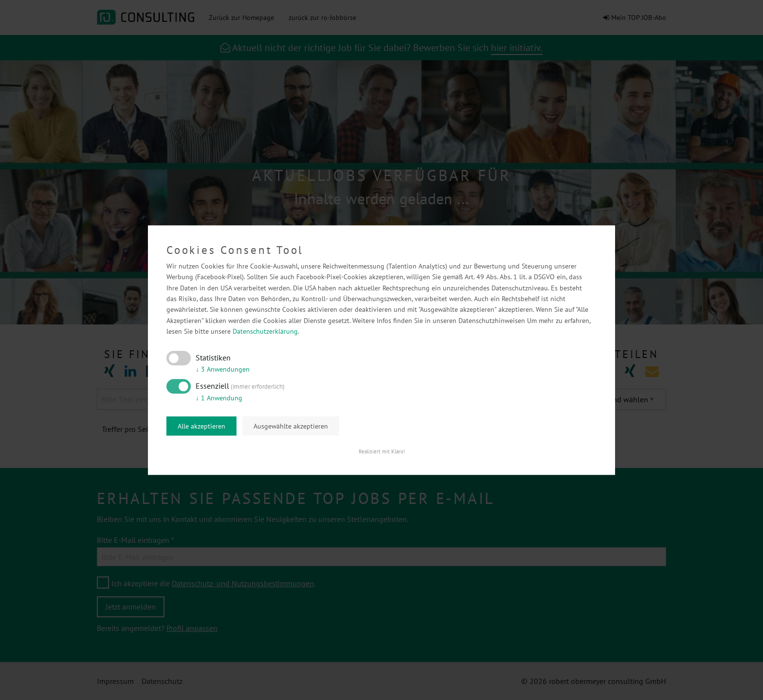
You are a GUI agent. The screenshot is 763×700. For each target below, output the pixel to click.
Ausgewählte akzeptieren (291, 426)
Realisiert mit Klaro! (382, 451)
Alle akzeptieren (201, 426)
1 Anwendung (219, 398)
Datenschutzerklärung (265, 332)
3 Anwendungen (223, 370)
